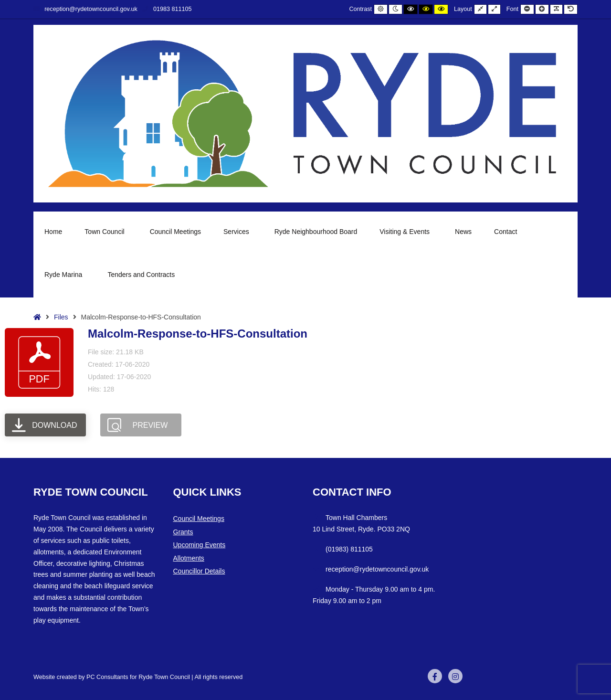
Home (53, 232)
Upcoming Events (200, 545)
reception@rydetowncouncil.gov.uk (85, 9)
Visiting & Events (406, 232)
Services (238, 232)
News (463, 232)
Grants (183, 532)
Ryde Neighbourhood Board (316, 232)
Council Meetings (175, 232)
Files (61, 317)
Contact (506, 232)
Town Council (106, 232)
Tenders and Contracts (141, 275)
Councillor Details (199, 571)
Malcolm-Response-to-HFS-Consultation (198, 334)
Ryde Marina (65, 275)
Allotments (189, 558)
